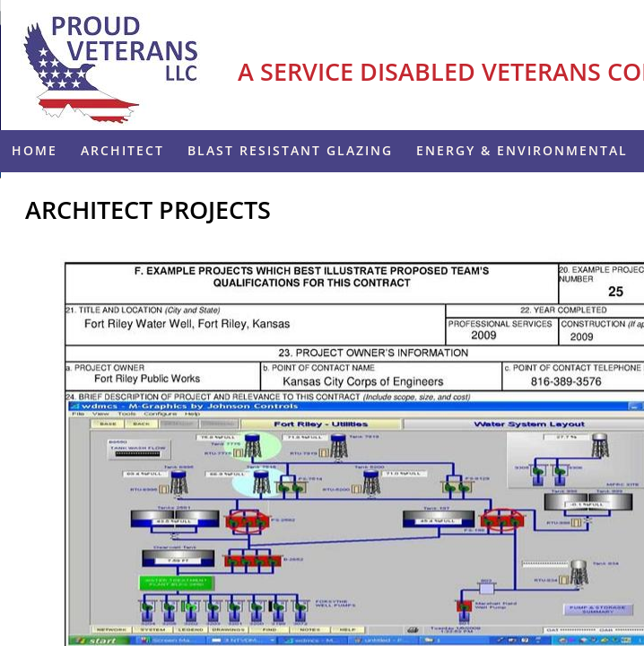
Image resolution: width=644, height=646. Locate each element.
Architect (122, 150)
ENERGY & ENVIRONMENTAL (522, 150)
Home (35, 150)
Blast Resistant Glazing (290, 150)
